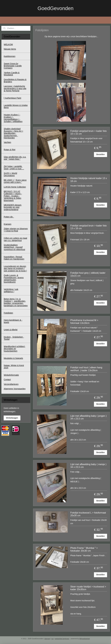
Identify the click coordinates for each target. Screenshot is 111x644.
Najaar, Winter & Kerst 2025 (14, 366)
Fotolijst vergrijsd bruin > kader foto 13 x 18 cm (88, 227)
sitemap (47, 639)
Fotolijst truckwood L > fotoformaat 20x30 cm (88, 514)
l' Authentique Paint (12, 98)
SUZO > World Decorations (10, 174)
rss (53, 639)
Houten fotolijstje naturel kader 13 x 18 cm (88, 180)
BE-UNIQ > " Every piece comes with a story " (15, 181)
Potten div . (9, 217)
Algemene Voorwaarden (15, 389)
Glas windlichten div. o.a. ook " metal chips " (15, 158)
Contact (7, 380)
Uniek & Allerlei (11, 330)
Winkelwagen (12, 418)
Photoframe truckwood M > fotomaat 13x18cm (84, 322)
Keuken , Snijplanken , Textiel (14, 338)
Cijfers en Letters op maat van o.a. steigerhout (15, 239)
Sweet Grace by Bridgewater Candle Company (13, 66)
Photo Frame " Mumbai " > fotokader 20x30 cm (84, 549)
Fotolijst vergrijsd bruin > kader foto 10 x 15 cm (88, 132)
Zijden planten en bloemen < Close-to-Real (16, 230)
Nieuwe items (10, 49)
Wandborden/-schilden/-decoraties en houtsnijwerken (15, 349)
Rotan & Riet (10, 150)
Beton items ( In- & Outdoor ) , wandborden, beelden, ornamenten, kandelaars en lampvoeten (16, 302)
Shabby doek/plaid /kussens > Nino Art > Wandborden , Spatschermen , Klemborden (13, 133)
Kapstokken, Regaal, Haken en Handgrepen (14, 258)
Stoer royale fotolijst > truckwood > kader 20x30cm (88, 588)
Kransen (8, 224)
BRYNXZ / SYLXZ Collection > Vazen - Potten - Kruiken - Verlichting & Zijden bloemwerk (13, 196)
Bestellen (101, 154)
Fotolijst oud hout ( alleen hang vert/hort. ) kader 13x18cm (86, 369)
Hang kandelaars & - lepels (13, 321)
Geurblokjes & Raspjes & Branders (15, 81)
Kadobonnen (10, 56)
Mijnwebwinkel (85, 639)
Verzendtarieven (11, 384)
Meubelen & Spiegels (13, 358)
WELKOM (8, 44)
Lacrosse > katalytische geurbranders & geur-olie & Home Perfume (15, 88)
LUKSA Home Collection (15, 187)
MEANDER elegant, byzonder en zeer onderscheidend (13, 207)
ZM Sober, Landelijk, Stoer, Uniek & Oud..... (14, 167)
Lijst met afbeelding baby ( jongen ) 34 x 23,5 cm (88, 417)
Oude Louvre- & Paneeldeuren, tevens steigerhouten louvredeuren (14, 279)
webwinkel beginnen (62, 639)
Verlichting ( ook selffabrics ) (11, 290)
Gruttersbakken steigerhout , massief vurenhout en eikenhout (14, 247)
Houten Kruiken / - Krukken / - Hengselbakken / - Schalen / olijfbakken (13, 118)
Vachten (7, 142)
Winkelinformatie (11, 375)
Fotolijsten (8, 313)
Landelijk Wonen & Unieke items (16, 106)
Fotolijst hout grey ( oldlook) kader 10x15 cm (88, 274)
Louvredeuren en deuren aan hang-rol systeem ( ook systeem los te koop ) (15, 268)
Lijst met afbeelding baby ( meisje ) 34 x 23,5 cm (88, 466)
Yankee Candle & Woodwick (12, 74)
